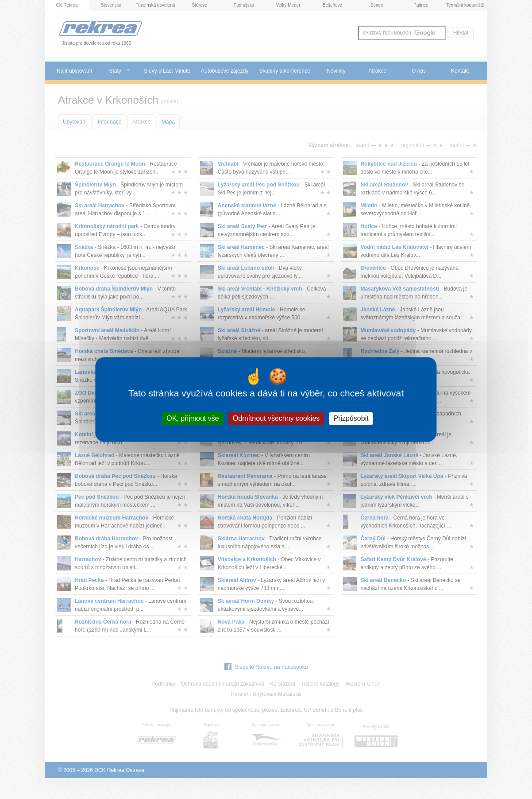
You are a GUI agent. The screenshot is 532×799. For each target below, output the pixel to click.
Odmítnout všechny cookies (276, 418)
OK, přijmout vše (193, 418)
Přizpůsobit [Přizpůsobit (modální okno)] (351, 418)
